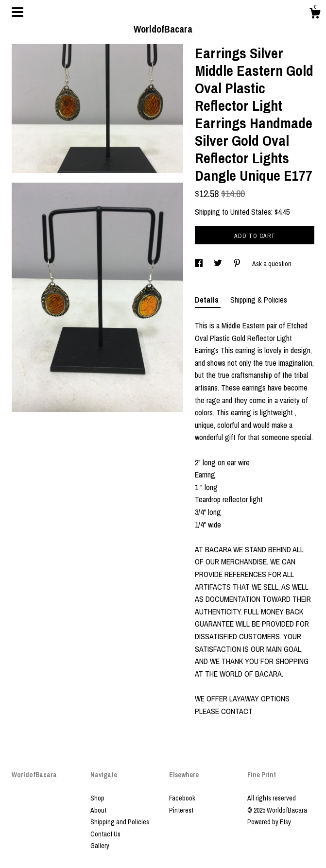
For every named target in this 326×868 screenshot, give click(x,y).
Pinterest (181, 810)
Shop (97, 798)
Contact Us (105, 834)
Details (208, 300)
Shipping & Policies (259, 300)
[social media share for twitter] (219, 264)
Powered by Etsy (269, 822)
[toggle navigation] (17, 12)
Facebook (182, 798)
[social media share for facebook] (199, 264)
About (98, 810)
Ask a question (272, 264)
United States (251, 212)
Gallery (100, 846)
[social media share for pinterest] (238, 264)
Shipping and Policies (120, 822)
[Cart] (315, 15)
